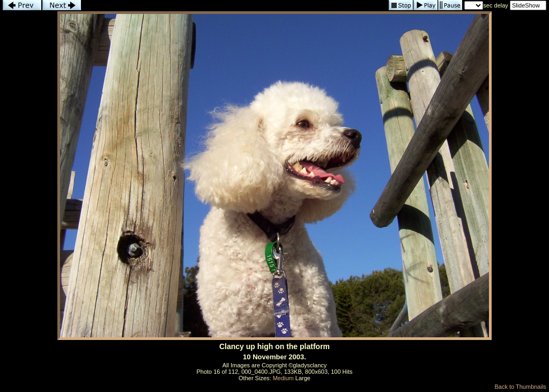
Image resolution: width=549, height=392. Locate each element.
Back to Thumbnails (520, 387)
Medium (283, 378)
